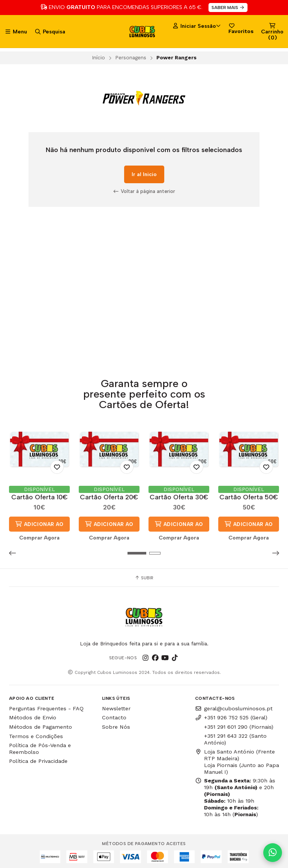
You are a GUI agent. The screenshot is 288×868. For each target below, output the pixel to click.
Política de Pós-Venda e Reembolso (40, 748)
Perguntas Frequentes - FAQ (46, 708)
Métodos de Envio (33, 717)
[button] (15, 553)
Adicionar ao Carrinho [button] (39, 526)
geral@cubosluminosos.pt (234, 708)
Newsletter (116, 708)
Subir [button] (144, 577)
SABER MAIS (228, 8)
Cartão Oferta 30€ (179, 497)
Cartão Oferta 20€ (109, 497)
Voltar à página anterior (144, 191)
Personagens (131, 57)
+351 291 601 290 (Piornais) (239, 727)
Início (98, 57)
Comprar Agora (39, 538)
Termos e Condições (36, 736)
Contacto (114, 717)
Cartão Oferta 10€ (40, 497)
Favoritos (241, 28)
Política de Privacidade (38, 761)
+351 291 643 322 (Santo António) (235, 739)
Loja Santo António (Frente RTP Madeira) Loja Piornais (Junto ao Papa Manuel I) (237, 761)
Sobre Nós (116, 727)
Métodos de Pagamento (40, 727)
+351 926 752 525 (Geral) (231, 717)
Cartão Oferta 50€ (249, 497)
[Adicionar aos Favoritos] (57, 467)
